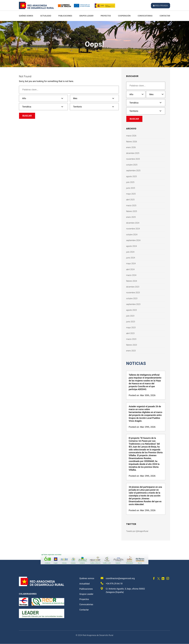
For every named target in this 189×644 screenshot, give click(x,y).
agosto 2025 (132, 176)
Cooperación (124, 16)
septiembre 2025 (133, 171)
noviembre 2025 (133, 159)
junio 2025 (131, 188)
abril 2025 (130, 200)
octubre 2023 (132, 298)
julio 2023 (130, 316)
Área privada (160, 6)
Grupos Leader (86, 16)
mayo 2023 (131, 328)
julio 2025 (130, 182)
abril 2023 (130, 333)
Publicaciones (65, 16)
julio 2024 (130, 252)
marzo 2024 (131, 275)
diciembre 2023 (133, 287)
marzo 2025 (131, 206)
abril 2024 (130, 269)
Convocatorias (145, 16)
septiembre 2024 (133, 240)
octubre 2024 (132, 235)
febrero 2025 (132, 211)
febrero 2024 (132, 281)
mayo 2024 (131, 264)
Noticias (137, 363)
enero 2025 (131, 217)
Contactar (165, 16)
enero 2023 (131, 351)
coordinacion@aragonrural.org (118, 578)
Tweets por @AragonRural (137, 531)
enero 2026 (131, 147)
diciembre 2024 (133, 223)
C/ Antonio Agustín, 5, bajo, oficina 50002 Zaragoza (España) (123, 590)
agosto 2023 (132, 310)
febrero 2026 (132, 142)
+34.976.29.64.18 (112, 584)
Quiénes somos (26, 16)
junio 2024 (131, 258)
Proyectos (106, 16)
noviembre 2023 (133, 293)
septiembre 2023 (133, 304)
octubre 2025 (132, 165)
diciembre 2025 (133, 153)
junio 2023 (131, 322)
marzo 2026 (131, 136)
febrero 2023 (132, 345)
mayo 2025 (131, 194)
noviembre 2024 (133, 229)
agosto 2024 (132, 246)
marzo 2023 (131, 339)
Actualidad (46, 16)
